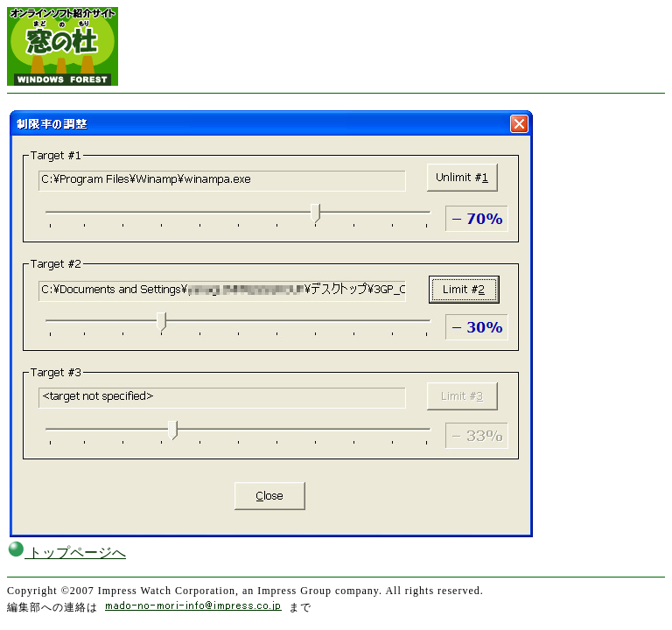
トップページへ (66, 553)
